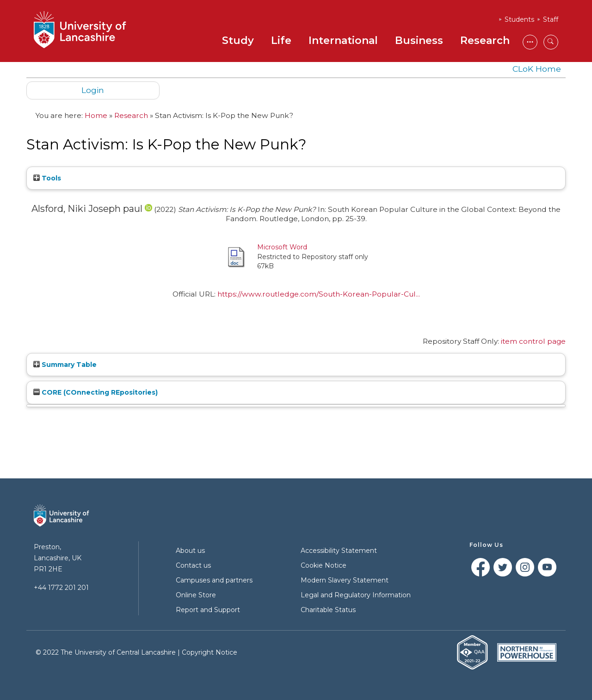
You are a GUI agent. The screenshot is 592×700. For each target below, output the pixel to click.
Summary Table (65, 365)
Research (485, 40)
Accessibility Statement (339, 551)
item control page (533, 341)
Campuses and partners (214, 580)
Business (419, 40)
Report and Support (208, 610)
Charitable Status (328, 610)
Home (96, 115)
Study (238, 40)
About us (190, 551)
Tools (47, 178)
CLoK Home (537, 69)
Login (93, 90)
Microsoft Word (282, 247)
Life (281, 40)
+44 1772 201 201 (61, 588)
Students (519, 19)
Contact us (193, 565)
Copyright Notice (210, 652)
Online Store (196, 595)
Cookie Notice (324, 565)
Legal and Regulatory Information (356, 595)
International (343, 40)
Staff (551, 19)
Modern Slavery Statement (345, 580)
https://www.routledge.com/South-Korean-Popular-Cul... (319, 294)
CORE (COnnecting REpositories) (96, 392)
